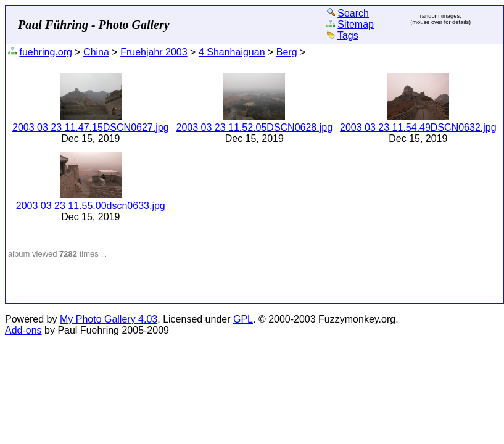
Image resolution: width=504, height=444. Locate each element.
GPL (243, 319)
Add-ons (23, 330)
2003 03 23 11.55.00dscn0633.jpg (91, 206)
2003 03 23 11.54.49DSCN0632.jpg (418, 127)
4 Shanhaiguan (232, 52)
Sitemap (356, 24)
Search (353, 13)
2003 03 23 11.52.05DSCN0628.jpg (255, 127)
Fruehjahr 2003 (154, 52)
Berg (287, 52)
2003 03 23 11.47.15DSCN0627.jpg (91, 127)
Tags (348, 35)
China (96, 52)
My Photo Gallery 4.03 (109, 319)
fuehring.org (45, 52)
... (104, 254)
